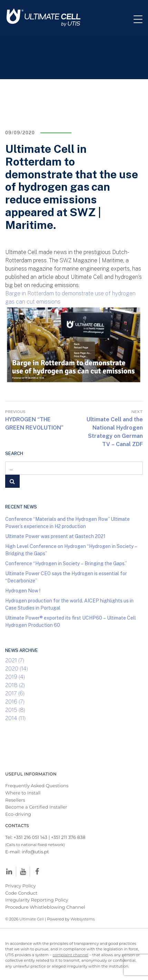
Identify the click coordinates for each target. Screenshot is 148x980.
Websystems (82, 919)
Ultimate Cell (32, 919)
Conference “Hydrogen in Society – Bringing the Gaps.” (66, 563)
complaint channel (70, 955)
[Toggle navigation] (141, 19)
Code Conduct (21, 893)
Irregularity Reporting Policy (37, 900)
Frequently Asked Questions (37, 786)
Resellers (15, 800)
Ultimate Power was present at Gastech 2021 (55, 536)
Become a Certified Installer (37, 807)
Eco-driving (18, 814)
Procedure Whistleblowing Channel (45, 907)
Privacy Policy (20, 886)
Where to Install (23, 793)
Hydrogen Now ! (23, 591)
